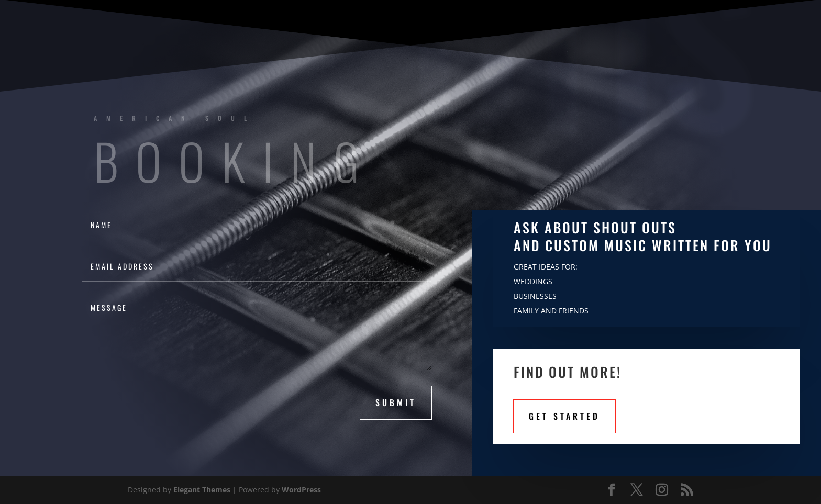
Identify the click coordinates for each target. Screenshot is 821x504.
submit (396, 402)
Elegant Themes (202, 490)
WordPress (301, 490)
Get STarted (564, 416)
